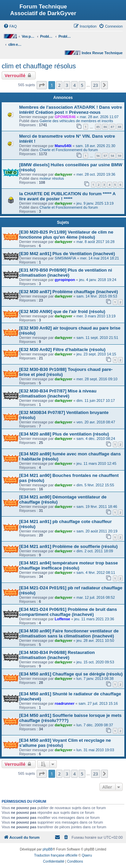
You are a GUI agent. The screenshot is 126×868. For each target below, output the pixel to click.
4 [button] (74, 85)
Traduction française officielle (56, 855)
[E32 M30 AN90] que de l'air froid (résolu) (62, 311)
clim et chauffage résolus (39, 66)
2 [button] (59, 85)
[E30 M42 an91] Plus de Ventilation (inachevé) (67, 254)
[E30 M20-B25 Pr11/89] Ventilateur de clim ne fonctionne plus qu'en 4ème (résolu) (66, 235)
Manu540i (63, 146)
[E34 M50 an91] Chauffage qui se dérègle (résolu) (71, 674)
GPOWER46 (65, 117)
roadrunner (65, 703)
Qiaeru (87, 855)
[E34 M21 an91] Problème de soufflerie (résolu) (68, 546)
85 (98, 127)
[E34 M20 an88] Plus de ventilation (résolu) (64, 434)
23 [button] (96, 85)
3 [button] (67, 85)
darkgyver (64, 174)
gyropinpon (65, 280)
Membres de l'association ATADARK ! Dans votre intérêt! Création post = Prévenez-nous (71, 110)
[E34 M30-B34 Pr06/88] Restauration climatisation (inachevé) (57, 655)
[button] (42, 85)
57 (105, 156)
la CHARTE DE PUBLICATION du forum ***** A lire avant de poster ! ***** (67, 196)
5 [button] (82, 85)
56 (98, 156)
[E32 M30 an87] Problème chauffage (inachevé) (69, 292)
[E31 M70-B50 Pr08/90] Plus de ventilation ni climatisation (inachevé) (66, 273)
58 (112, 156)
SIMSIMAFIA (66, 258)
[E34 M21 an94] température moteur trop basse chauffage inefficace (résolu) (69, 565)
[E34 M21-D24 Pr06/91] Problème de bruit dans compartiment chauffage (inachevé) (68, 612)
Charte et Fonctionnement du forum (69, 150)
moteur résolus (52, 178)
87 (112, 127)
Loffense (62, 619)
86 (105, 127)
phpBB (48, 849)
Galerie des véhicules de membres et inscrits (76, 121)
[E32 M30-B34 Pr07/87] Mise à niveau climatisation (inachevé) (58, 393)
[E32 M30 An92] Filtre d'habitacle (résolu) (62, 350)
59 (120, 156)
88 (120, 127)
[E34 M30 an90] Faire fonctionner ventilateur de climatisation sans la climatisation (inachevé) (69, 633)
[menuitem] (10, 26)
